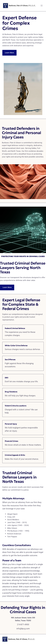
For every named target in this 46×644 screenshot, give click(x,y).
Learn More (9, 53)
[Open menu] (42, 6)
